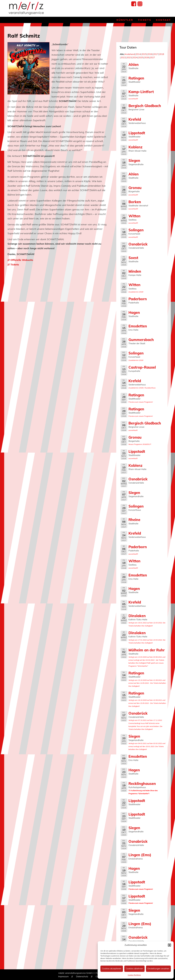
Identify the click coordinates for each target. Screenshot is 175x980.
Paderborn (138, 299)
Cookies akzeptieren (112, 969)
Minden (135, 271)
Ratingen (136, 78)
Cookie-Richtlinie (134, 975)
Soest (133, 258)
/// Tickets (13, 265)
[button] (169, 945)
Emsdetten (138, 326)
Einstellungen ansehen (158, 969)
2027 (152, 57)
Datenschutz (82, 976)
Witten (134, 216)
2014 (138, 54)
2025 (141, 57)
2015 (144, 54)
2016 (150, 54)
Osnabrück (138, 244)
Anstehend (130, 54)
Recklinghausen (142, 784)
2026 (147, 57)
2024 (135, 57)
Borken (135, 202)
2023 (129, 57)
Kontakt (163, 20)
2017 (156, 54)
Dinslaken (137, 616)
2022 (123, 57)
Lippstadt (137, 133)
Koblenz (135, 147)
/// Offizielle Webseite (20, 260)
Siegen (134, 160)
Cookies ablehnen (134, 969)
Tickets (145, 20)
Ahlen (134, 64)
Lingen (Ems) (140, 855)
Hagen (134, 312)
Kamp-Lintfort (141, 92)
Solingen (136, 230)
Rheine (134, 520)
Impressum (63, 976)
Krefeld (135, 119)
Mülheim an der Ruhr (147, 650)
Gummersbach (141, 340)
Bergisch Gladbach (145, 106)
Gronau (135, 188)
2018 (162, 54)
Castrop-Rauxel (142, 367)
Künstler (125, 20)
